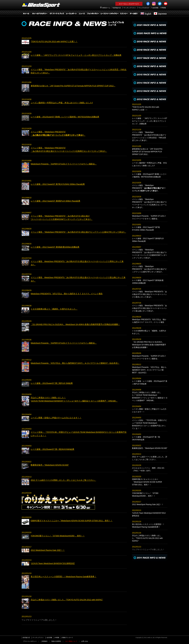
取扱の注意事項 (56, 641)
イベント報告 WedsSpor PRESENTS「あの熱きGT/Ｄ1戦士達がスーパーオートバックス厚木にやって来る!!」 (149, 294)
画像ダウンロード (68, 638)
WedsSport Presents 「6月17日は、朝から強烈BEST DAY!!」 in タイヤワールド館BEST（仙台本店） (75, 363)
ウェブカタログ (144, 8)
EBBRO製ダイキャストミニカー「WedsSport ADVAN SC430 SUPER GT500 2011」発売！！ (72, 521)
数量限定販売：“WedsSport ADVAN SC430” (50, 465)
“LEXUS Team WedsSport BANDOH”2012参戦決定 (53, 563)
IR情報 (164, 8)
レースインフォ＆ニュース (82, 14)
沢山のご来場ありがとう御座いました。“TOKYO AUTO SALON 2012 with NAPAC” (67, 600)
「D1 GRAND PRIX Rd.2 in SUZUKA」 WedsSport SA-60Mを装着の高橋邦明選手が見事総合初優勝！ (75, 324)
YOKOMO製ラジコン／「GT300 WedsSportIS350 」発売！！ (58, 536)
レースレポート (71, 14)
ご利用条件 (44, 641)
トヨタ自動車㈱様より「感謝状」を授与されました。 (54, 309)
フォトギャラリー (93, 14)
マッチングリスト (130, 8)
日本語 (160, 14)
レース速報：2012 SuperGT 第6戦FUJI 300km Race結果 (55, 201)
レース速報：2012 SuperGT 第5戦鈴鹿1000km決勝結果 (55, 247)
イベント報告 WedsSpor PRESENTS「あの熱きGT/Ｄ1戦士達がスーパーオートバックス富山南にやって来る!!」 (149, 308)
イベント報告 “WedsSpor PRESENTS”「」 (149, 188)
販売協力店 (117, 8)
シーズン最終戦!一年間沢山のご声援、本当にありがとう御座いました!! (62, 103)
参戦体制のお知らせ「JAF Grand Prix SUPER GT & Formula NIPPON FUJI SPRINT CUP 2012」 (73, 86)
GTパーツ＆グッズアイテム (57, 14)
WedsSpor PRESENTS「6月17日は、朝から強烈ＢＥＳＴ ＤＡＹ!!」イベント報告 (67, 294)
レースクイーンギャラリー (110, 14)
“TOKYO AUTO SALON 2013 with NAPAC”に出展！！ (54, 41)
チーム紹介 (134, 14)
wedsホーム (106, 8)
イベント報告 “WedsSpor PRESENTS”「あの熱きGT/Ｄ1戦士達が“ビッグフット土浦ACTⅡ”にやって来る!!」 (78, 232)
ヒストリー (124, 14)
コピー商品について (71, 641)
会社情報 (155, 8)
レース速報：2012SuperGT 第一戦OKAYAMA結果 (52, 449)
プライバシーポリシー (30, 641)
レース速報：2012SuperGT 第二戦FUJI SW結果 (52, 383)
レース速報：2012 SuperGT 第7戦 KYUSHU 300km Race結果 (58, 184)
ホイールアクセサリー (40, 14)
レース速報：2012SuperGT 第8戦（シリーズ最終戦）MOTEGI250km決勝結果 (65, 117)
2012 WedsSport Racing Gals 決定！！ (48, 550)
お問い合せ (85, 641)
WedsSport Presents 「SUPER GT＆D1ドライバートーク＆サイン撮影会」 (64, 164)
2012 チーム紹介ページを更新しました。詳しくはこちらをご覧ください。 (63, 480)
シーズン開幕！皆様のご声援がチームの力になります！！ (56, 418)
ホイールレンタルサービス (129, 4)
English (146, 14)
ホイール (26, 14)
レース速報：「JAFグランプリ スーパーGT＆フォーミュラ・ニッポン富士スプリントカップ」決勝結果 (76, 55)
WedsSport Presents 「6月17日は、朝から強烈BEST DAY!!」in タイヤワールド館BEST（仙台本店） (149, 370)
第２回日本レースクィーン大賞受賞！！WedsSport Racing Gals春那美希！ (64, 577)
